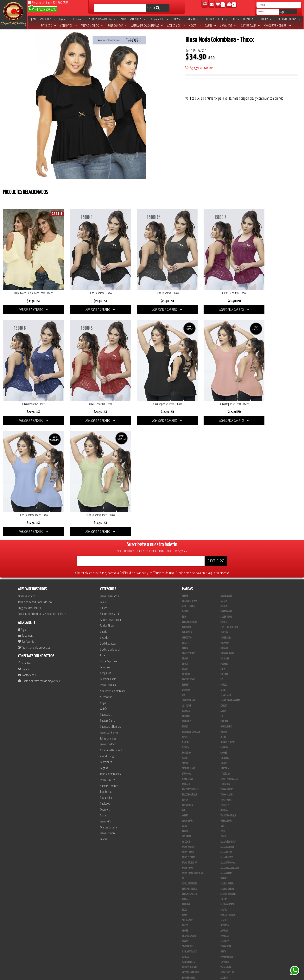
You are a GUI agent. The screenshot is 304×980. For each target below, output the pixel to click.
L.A (222, 589)
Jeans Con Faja (117, 26)
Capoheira (187, 505)
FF (183, 751)
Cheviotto (187, 511)
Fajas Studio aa (228, 736)
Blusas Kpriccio (190, 767)
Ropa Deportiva (290, 19)
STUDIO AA (187, 647)
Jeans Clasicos (108, 653)
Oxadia (185, 621)
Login (282, 12)
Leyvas (185, 814)
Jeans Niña (106, 694)
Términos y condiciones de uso (35, 475)
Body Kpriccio (189, 851)
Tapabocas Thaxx (190, 961)
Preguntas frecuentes (29, 481)
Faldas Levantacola (133, 19)
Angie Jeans (226, 469)
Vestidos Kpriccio (190, 846)
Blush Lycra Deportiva (193, 856)
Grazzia (186, 563)
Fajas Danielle (227, 720)
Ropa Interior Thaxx (230, 961)
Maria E (224, 751)
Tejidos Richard (190, 840)
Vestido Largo (108, 629)
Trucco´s (225, 678)
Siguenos (25, 542)
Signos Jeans (189, 641)
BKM (184, 490)
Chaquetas (228, 26)
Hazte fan (24, 536)
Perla (185, 955)
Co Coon (186, 715)
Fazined (224, 851)
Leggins (104, 641)
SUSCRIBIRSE (216, 434)
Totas (223, 924)
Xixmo (185, 704)
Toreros (268, 19)
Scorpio (224, 882)
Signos (224, 636)
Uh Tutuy (225, 798)
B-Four (224, 479)
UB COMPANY (226, 966)
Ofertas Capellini (109, 700)
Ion (184, 568)
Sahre (185, 631)
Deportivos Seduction (193, 872)
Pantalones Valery (191, 950)
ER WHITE (186, 547)
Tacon (185, 940)
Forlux (224, 558)
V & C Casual (226, 919)
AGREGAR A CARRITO (30, 301)
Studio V (225, 814)
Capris (178, 19)
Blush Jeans (226, 490)
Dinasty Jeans (189, 526)
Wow (184, 699)
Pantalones (106, 635)
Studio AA (225, 647)
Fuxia (185, 783)
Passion (224, 621)
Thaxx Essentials (190, 662)
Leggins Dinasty (228, 950)
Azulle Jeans (188, 479)
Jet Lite (185, 882)
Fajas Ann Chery (228, 715)
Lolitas (224, 783)
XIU (222, 699)
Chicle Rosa (226, 511)
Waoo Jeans (188, 694)
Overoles (105, 682)
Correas (104, 688)
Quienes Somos (27, 469)
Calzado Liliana (190, 934)
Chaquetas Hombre (278, 26)
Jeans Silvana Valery (230, 573)
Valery (185, 689)
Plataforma (226, 934)
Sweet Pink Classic (229, 652)
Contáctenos (27, 548)
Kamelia (186, 584)
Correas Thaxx (189, 966)
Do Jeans (225, 532)
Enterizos (48, 26)
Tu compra (26, 508)
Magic (185, 600)
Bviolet (224, 495)
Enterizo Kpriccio (190, 877)
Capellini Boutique (230, 500)
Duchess (224, 537)
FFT (222, 552)
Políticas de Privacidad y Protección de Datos (42, 487)
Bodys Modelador (244, 19)
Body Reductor (217, 19)
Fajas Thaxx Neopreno (193, 746)
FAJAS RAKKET (227, 730)
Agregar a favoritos (199, 67)
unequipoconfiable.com (178, 976)
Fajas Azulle (188, 720)
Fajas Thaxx (188, 741)
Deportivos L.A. (228, 866)
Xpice (223, 704)
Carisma (224, 505)
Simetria (225, 641)
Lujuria (224, 594)
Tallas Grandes (108, 611)
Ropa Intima (107, 670)
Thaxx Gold (226, 887)
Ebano (185, 542)
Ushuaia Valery (189, 825)
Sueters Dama (250, 26)
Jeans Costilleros (109, 605)
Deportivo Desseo (229, 861)
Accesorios (176, 26)
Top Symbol (226, 673)
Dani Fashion (227, 830)
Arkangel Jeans (190, 474)
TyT (184, 683)
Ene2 (223, 542)
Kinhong (186, 914)
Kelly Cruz (225, 945)
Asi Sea (224, 474)
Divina (185, 532)
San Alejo (225, 955)
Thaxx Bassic (227, 662)
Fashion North (227, 777)
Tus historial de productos (34, 520)
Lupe (184, 919)
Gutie (223, 563)
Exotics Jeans (189, 552)
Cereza (185, 772)
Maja (184, 788)
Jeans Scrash (188, 573)
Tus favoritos (27, 514)
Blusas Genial (227, 762)
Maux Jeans (226, 600)
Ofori (223, 610)
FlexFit (185, 558)
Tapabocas (106, 664)
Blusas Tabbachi (228, 767)
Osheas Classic (228, 615)
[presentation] (215, 88)
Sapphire (225, 835)
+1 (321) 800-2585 (42, 9)
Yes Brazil (187, 709)
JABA (184, 898)
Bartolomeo (226, 484)
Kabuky (224, 579)
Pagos (23, 502)
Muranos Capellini (191, 605)
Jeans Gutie (226, 568)
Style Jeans (188, 652)
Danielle (225, 809)
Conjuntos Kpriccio (192, 861)
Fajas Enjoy (226, 725)
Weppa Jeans (226, 694)
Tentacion (225, 657)
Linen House (226, 903)
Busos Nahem (188, 924)
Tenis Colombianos (110, 647)
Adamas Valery (189, 809)
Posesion (187, 626)
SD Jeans (225, 631)
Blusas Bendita (189, 762)
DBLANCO (225, 516)
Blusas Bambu (227, 757)
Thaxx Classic (227, 668)
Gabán (210, 26)
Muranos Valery (190, 887)
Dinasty (224, 521)
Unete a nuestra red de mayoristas (39, 554)
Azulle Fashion (189, 757)
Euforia (224, 547)
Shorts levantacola (102, 19)
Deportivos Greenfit (192, 866)
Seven (185, 636)
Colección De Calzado (112, 623)
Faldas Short (159, 19)
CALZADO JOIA (188, 929)
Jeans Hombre (108, 706)
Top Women (187, 678)
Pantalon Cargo (92, 26)
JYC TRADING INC (228, 893)
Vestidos (195, 19)
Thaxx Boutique (190, 668)
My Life (224, 605)
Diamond (186, 777)
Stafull (224, 793)
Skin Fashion (227, 877)
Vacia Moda (226, 840)
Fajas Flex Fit (188, 730)
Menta (223, 825)
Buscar (153, 8)
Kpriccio (186, 589)
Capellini (186, 500)
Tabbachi (186, 657)
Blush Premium (189, 495)
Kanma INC (187, 903)
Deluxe (185, 521)
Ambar (185, 469)
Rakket (224, 626)
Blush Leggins (227, 940)
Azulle (185, 830)
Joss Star (187, 579)
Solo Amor (187, 793)
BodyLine (225, 856)
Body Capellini (227, 846)
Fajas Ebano (188, 725)
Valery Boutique (228, 689)
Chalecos (105, 676)
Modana (224, 908)
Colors (224, 772)
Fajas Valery (226, 746)
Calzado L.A (226, 929)
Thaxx (185, 798)
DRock (185, 537)
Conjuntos (68, 26)
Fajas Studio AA (190, 736)
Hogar (195, 26)
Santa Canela (188, 835)
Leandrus (187, 594)
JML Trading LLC (228, 898)
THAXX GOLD (226, 819)
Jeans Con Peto (108, 617)
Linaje (223, 914)
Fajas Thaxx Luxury (230, 741)
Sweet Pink (187, 819)
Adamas (224, 804)
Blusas (79, 19)
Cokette (186, 516)
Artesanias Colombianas (147, 26)
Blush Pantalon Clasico (193, 945)
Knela (223, 584)
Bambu (185, 484)
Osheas (186, 615)
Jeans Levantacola (43, 19)
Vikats (185, 804)
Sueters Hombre (109, 659)
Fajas (64, 19)
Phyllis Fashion (228, 788)
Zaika (223, 709)
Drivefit (224, 872)
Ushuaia (224, 683)
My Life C (186, 610)
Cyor (184, 908)
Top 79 (185, 673)
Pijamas (104, 712)
